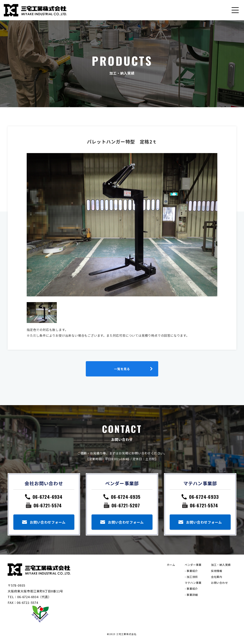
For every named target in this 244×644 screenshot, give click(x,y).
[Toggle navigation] (235, 10)
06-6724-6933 (204, 497)
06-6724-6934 (48, 497)
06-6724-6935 (126, 497)
